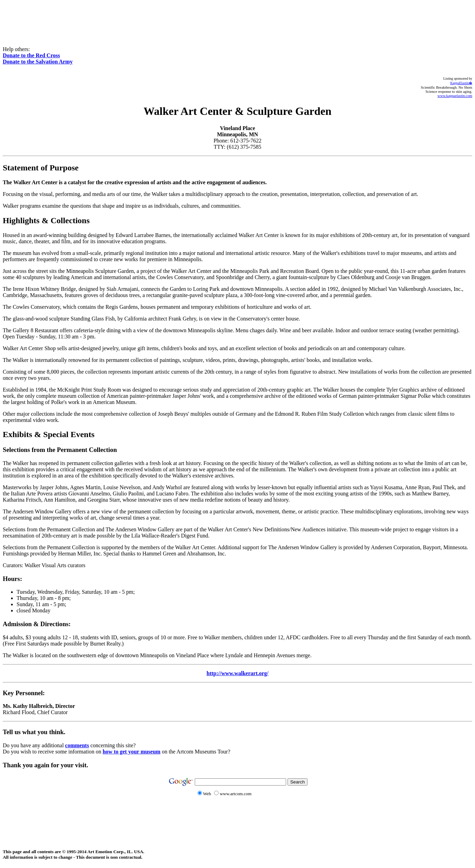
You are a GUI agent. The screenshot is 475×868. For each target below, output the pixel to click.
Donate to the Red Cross (31, 55)
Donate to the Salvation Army (38, 62)
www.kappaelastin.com (455, 96)
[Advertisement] (238, 18)
